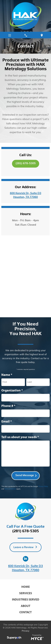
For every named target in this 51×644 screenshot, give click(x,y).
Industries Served (26, 599)
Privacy (26, 631)
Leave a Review (24, 547)
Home (26, 587)
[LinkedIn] (26, 559)
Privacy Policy (43, 487)
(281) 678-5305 (26, 163)
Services (26, 593)
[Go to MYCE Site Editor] (37, 638)
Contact (26, 612)
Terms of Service (10, 489)
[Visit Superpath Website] (14, 638)
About (26, 606)
